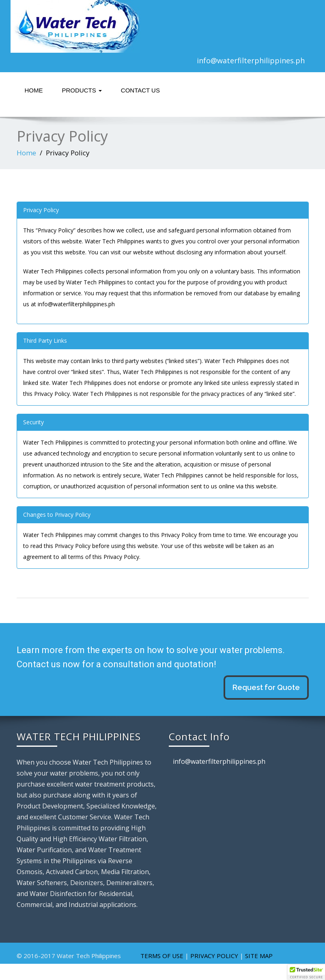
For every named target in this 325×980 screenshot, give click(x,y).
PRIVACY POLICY (214, 956)
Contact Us (140, 90)
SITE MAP (259, 956)
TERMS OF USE (162, 956)
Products (82, 90)
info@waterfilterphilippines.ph (251, 60)
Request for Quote (266, 687)
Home (34, 90)
